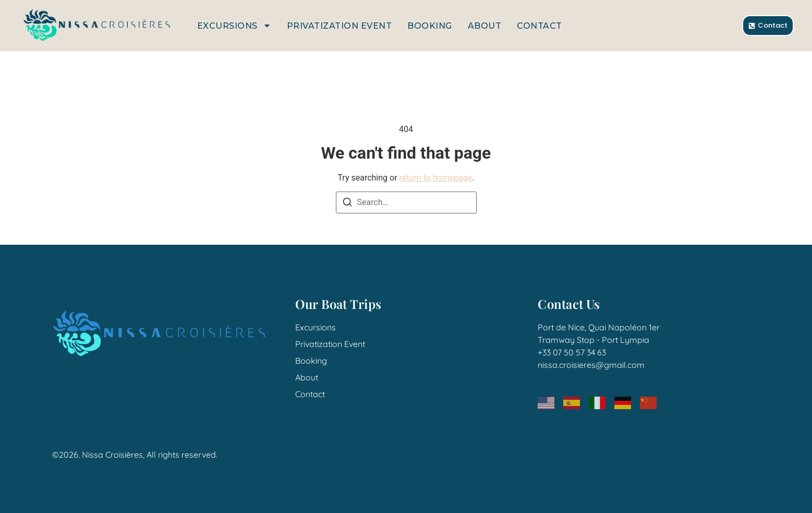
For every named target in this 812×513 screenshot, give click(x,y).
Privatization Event (340, 26)
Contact (540, 26)
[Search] (347, 204)
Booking (430, 26)
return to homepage (436, 178)
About (485, 26)
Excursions (234, 26)
